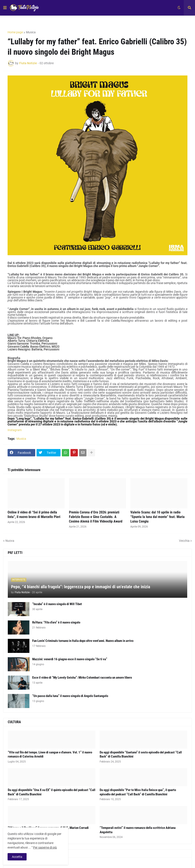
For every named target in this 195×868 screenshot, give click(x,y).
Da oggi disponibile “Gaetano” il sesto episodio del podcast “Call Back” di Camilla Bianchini (141, 755)
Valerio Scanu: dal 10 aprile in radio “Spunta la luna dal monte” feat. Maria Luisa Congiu (157, 517)
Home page (15, 32)
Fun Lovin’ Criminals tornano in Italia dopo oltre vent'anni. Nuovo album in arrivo (83, 641)
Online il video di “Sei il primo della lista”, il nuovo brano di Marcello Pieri (34, 515)
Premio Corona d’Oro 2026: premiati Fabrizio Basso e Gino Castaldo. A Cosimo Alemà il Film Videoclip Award (96, 517)
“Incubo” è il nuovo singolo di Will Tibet (57, 604)
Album (12, 864)
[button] (5, 8)
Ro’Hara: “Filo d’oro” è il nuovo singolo (56, 622)
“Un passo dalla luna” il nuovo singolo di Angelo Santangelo (70, 696)
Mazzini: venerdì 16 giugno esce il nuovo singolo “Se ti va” (70, 659)
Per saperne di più (45, 847)
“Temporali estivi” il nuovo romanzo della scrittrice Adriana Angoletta (138, 830)
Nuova (10, 541)
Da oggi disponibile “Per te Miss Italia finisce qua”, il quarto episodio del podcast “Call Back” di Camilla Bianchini (138, 792)
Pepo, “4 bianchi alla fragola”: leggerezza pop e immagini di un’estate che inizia (81, 587)
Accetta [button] (17, 857)
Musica (31, 32)
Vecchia (184, 541)
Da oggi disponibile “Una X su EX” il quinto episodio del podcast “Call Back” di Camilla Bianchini (52, 792)
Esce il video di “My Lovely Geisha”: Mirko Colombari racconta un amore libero (82, 678)
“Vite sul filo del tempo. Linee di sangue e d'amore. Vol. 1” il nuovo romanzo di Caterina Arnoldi (50, 755)
